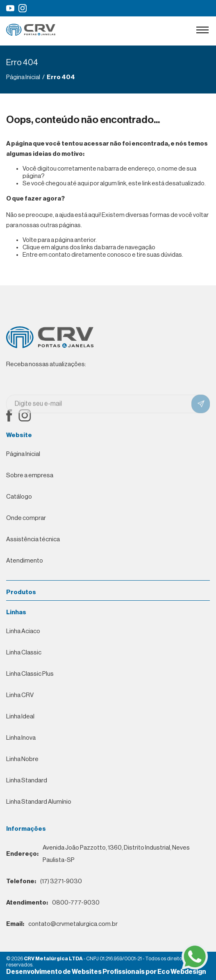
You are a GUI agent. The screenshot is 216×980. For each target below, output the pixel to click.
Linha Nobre (22, 759)
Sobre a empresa (30, 475)
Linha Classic (24, 653)
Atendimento (25, 561)
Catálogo (19, 497)
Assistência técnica (33, 539)
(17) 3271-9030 (44, 882)
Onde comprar (26, 518)
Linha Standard (27, 781)
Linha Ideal (20, 717)
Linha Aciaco (23, 631)
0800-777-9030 (53, 903)
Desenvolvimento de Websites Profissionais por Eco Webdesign (106, 972)
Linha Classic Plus (30, 674)
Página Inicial (23, 454)
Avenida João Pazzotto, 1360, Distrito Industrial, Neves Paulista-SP (98, 854)
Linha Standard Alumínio (39, 802)
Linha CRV (20, 695)
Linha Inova (21, 738)
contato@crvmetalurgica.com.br (62, 924)
